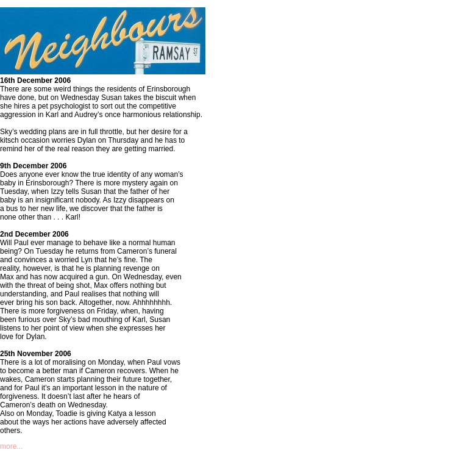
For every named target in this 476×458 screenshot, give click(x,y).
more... (11, 446)
